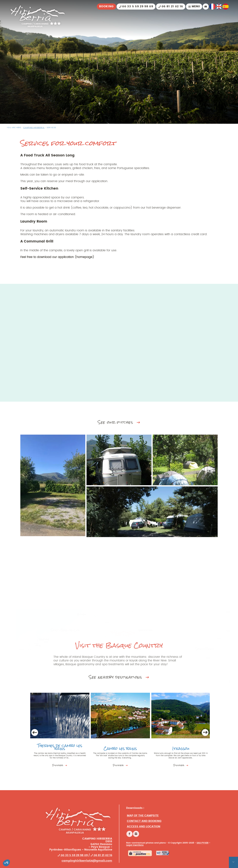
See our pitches (119, 427)
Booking (106, 7)
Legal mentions (135, 865)
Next (205, 732)
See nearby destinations (119, 693)
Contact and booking (144, 841)
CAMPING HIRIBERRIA (34, 128)
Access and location (144, 846)
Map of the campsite (143, 835)
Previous (35, 732)
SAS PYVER (202, 862)
